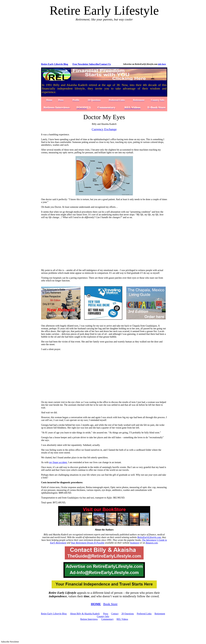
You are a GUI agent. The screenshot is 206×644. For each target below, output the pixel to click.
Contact (115, 614)
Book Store (110, 604)
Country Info (103, 616)
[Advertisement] (105, 42)
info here (162, 64)
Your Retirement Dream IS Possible (88, 543)
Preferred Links (144, 614)
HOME (96, 604)
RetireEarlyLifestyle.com (149, 537)
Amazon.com (152, 543)
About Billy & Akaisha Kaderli (85, 614)
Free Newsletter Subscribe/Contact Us (92, 64)
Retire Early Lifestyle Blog (55, 64)
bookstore (135, 543)
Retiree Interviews (89, 619)
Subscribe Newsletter (10, 642)
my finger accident (58, 462)
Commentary (107, 619)
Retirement (160, 614)
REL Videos (122, 619)
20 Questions (128, 614)
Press (106, 614)
